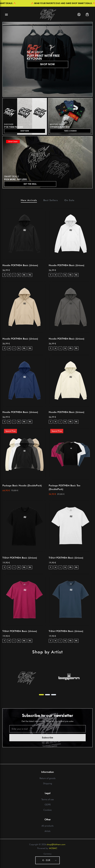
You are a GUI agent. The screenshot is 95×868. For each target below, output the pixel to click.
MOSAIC (53, 848)
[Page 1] (41, 695)
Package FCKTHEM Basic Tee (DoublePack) (65, 487)
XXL (24, 275)
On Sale (69, 200)
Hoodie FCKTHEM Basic (20, 265)
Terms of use (48, 799)
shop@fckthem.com (56, 844)
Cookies (47, 810)
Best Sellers (51, 200)
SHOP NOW (48, 64)
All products (47, 826)
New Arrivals (29, 200)
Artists (47, 831)
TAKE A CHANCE (70, 131)
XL (19, 275)
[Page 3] (54, 695)
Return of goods (47, 778)
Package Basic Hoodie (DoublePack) (22, 485)
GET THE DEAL (30, 184)
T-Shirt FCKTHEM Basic (20, 558)
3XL (30, 275)
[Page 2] (47, 695)
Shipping (48, 783)
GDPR (48, 805)
